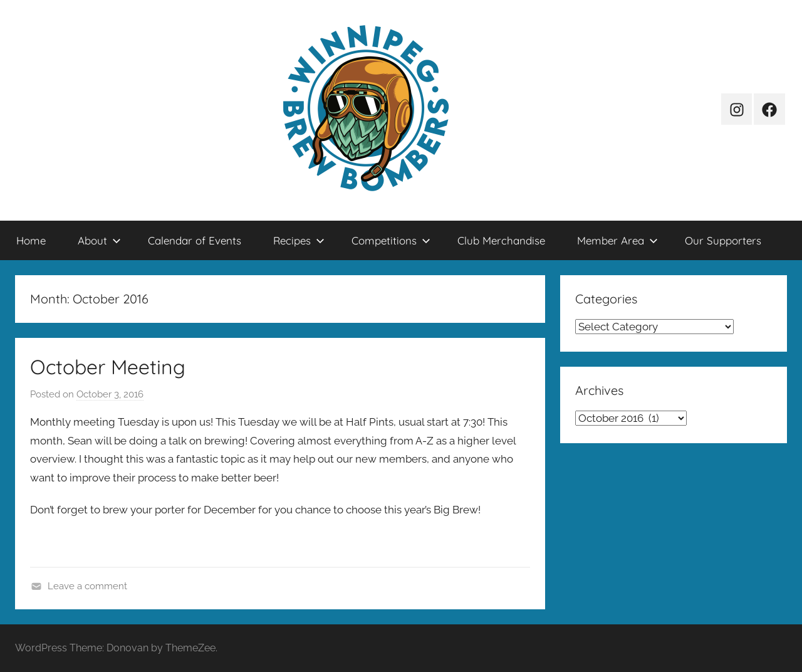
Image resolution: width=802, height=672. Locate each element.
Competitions (391, 240)
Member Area (617, 240)
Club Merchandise (501, 240)
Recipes (299, 240)
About (99, 240)
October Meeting (108, 367)
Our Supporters (723, 240)
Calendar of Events (195, 240)
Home (31, 240)
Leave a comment (87, 586)
